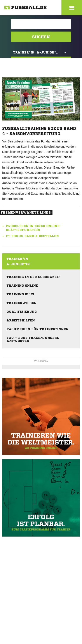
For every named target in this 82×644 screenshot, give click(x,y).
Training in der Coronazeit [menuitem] (33, 277)
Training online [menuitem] (22, 286)
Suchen (41, 37)
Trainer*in (17, 259)
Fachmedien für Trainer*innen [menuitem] (38, 329)
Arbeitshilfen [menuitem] (21, 320)
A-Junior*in (18, 264)
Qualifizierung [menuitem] (22, 312)
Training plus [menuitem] (20, 294)
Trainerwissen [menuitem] (22, 303)
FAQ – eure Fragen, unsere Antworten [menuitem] (33, 339)
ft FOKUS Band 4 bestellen (32, 236)
